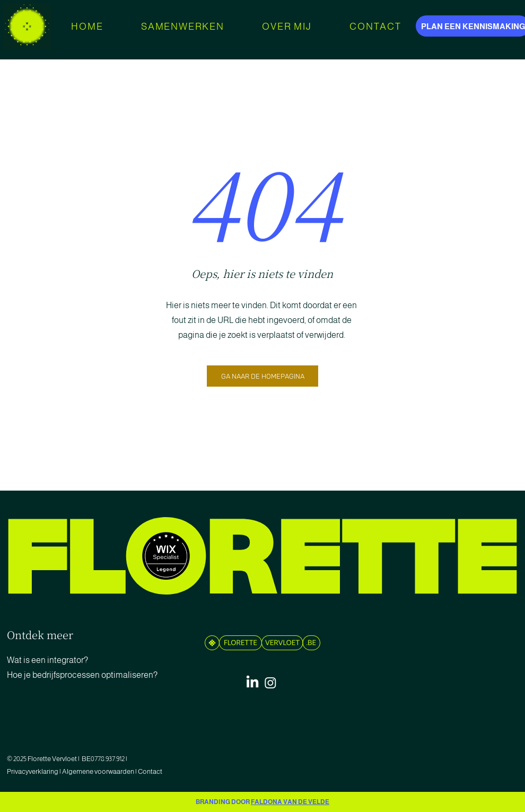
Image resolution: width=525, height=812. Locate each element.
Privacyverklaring (33, 771)
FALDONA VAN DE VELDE (290, 802)
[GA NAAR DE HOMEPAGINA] (262, 376)
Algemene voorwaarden (98, 771)
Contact (151, 771)
